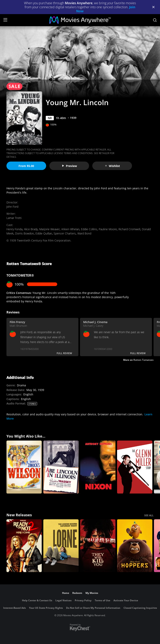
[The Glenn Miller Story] (135, 467)
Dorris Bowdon (24, 233)
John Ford (12, 207)
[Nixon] (98, 467)
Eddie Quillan (44, 233)
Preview (69, 166)
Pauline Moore (108, 229)
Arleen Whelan (70, 229)
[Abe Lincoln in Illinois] (61, 467)
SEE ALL (149, 515)
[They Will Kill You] (98, 546)
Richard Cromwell (129, 229)
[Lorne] (61, 546)
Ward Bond (84, 233)
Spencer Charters (65, 233)
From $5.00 (26, 166)
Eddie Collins (89, 229)
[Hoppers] (135, 546)
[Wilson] (24, 467)
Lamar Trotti (14, 218)
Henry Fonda (14, 229)
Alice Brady (31, 229)
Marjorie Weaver (49, 229)
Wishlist (112, 166)
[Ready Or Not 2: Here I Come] (24, 546)
